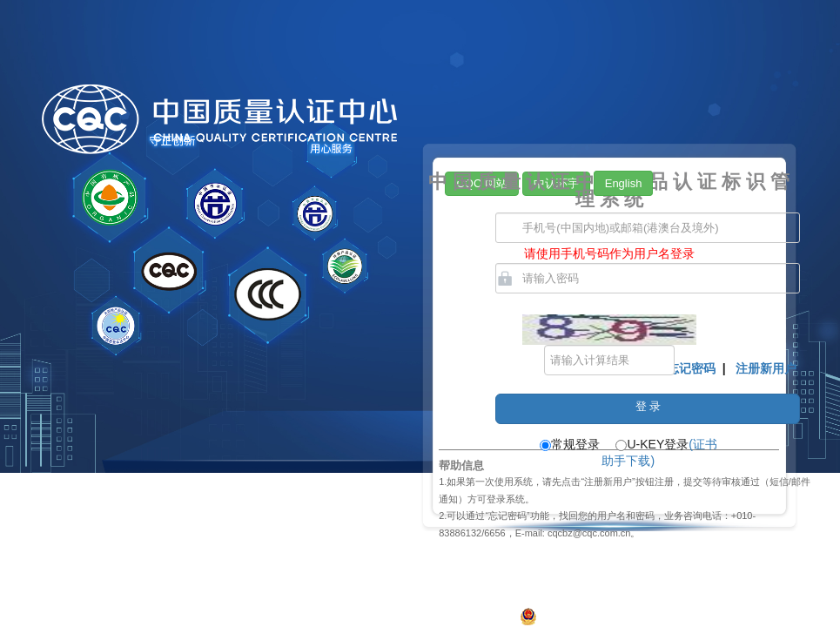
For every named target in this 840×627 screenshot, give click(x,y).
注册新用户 (766, 368)
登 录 (648, 406)
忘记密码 (691, 368)
